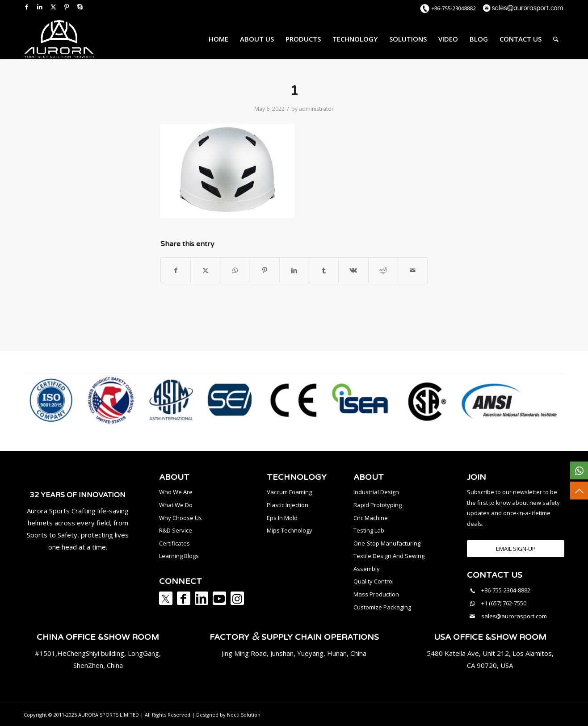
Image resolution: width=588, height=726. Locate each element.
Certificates (174, 543)
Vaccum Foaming (289, 492)
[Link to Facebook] (26, 7)
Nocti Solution (244, 715)
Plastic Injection (288, 505)
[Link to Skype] (80, 7)
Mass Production (376, 594)
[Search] (556, 39)
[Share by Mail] (413, 270)
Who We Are (176, 492)
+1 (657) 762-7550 (504, 603)
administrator (316, 109)
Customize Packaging (382, 607)
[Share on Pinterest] (265, 270)
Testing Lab (369, 530)
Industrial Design (376, 492)
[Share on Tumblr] (324, 270)
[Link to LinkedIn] (40, 7)
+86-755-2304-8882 (506, 590)
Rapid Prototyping (378, 505)
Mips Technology (290, 530)
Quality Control (374, 581)
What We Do (176, 505)
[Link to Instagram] (237, 598)
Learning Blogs (179, 556)
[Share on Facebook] (176, 270)
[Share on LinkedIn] (294, 270)
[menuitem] (218, 39)
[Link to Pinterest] (67, 7)
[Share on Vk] (353, 270)
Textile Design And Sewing (389, 556)
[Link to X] (53, 7)
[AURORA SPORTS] (59, 39)
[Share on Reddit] (383, 270)
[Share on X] (205, 270)
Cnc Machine (371, 518)
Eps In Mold (282, 518)
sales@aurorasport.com (514, 616)
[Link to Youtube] (219, 598)
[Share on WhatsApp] (235, 270)
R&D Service (176, 530)
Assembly (367, 569)
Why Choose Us (181, 518)
